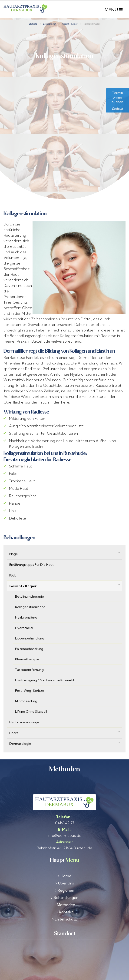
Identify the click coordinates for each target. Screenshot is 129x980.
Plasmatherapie (27, 646)
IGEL (13, 562)
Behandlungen (66, 884)
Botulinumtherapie (30, 583)
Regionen (66, 877)
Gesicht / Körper (23, 573)
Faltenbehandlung (29, 636)
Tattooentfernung (29, 657)
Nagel (14, 541)
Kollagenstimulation (30, 594)
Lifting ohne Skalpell (31, 699)
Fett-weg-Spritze (30, 678)
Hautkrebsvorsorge (24, 709)
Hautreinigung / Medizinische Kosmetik (45, 667)
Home (66, 863)
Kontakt (66, 899)
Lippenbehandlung (30, 625)
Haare (14, 720)
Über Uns (66, 870)
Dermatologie (20, 731)
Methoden (66, 892)
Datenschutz (66, 906)
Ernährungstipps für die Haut (31, 552)
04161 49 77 (65, 810)
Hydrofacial (24, 615)
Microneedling (26, 688)
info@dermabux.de (64, 822)
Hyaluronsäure (26, 604)
